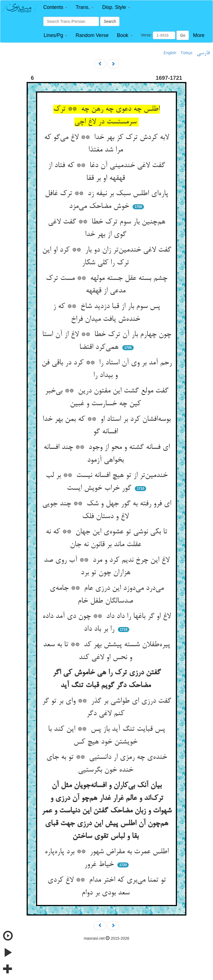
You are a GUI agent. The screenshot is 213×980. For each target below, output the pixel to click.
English (170, 53)
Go (183, 35)
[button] (55, 7)
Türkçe (187, 53)
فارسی (203, 53)
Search (110, 21)
